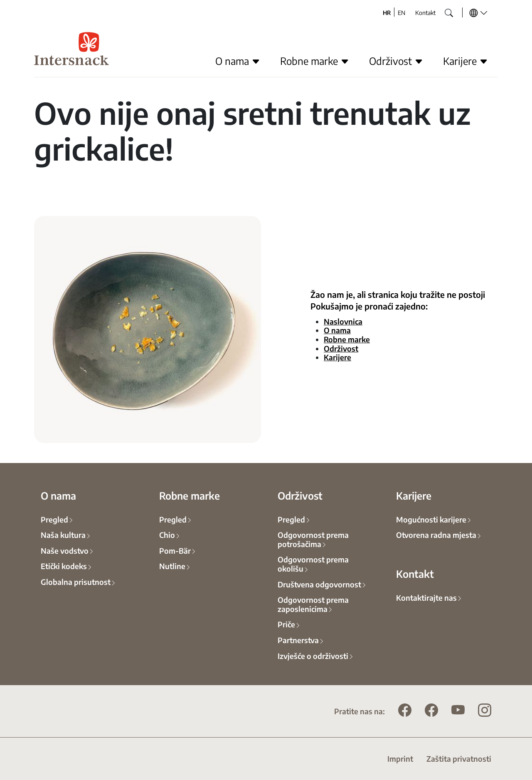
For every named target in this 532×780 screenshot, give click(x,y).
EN (401, 12)
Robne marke (347, 339)
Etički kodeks (64, 566)
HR (387, 12)
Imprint (400, 758)
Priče (286, 624)
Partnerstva (298, 640)
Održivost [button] (396, 61)
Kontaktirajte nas (426, 597)
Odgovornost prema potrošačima (313, 539)
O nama (337, 330)
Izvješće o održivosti (313, 656)
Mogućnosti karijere (431, 519)
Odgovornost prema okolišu (313, 564)
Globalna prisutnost (76, 582)
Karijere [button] (465, 61)
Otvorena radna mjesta (436, 535)
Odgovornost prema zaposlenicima (313, 604)
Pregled (54, 519)
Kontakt (425, 12)
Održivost (341, 348)
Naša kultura (63, 535)
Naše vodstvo (65, 550)
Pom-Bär (175, 550)
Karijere (337, 357)
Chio (167, 535)
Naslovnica (343, 321)
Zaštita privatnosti (459, 758)
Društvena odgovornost (319, 584)
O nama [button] (238, 61)
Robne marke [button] (315, 61)
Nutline (172, 566)
